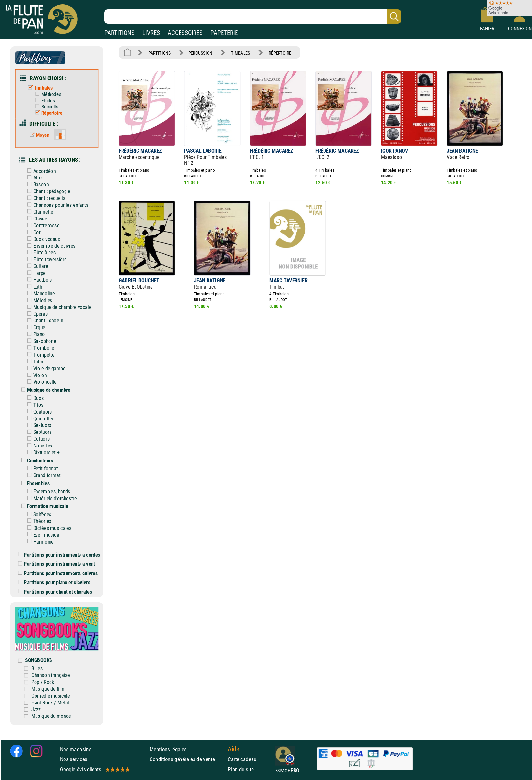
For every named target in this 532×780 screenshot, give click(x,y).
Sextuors (38, 425)
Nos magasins (76, 749)
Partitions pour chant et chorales (55, 592)
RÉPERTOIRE (280, 53)
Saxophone (40, 341)
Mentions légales (168, 749)
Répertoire (47, 113)
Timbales (39, 88)
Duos (34, 398)
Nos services (74, 759)
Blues (37, 668)
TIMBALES (241, 53)
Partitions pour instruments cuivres (58, 573)
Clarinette (39, 212)
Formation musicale (43, 506)
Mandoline (39, 294)
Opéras (36, 314)
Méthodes (47, 94)
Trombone (39, 348)
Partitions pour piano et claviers (54, 582)
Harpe (35, 273)
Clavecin (37, 219)
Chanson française (51, 675)
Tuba (34, 362)
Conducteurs (36, 461)
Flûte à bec (40, 253)
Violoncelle (40, 382)
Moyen (38, 135)
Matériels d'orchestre (50, 498)
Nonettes (38, 446)
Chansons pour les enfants (56, 205)
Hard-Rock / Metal (50, 702)
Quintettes (39, 418)
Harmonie (39, 541)
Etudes (43, 101)
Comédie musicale (51, 696)
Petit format (41, 468)
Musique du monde (51, 716)
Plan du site (241, 769)
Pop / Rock (43, 682)
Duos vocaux (42, 239)
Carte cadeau (242, 759)
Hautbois (38, 280)
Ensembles (34, 483)
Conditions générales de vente (187, 759)
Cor (32, 232)
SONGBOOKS (39, 660)
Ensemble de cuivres (50, 246)
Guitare (36, 266)
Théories (38, 521)
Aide (233, 749)
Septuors (38, 432)
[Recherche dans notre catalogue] (253, 17)
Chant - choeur (44, 321)
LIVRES (151, 33)
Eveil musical (42, 535)
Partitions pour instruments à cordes (59, 554)
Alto (33, 178)
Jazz (36, 709)
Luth (33, 287)
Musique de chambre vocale (58, 307)
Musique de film (48, 689)
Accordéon (40, 171)
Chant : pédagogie (47, 191)
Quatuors (38, 411)
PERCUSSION (200, 53)
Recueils (45, 107)
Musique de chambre (44, 390)
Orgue (35, 327)
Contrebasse (42, 226)
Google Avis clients (95, 769)
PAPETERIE (224, 33)
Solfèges (38, 514)
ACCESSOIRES (185, 33)
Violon (35, 375)
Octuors (37, 439)
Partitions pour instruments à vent (57, 564)
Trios (34, 405)
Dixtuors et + (42, 453)
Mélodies (38, 300)
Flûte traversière (45, 259)
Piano (35, 334)
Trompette (39, 355)
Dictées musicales (48, 528)
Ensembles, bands (47, 492)
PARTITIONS (119, 33)
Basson (36, 184)
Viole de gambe (45, 368)
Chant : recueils (45, 198)
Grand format (42, 475)
